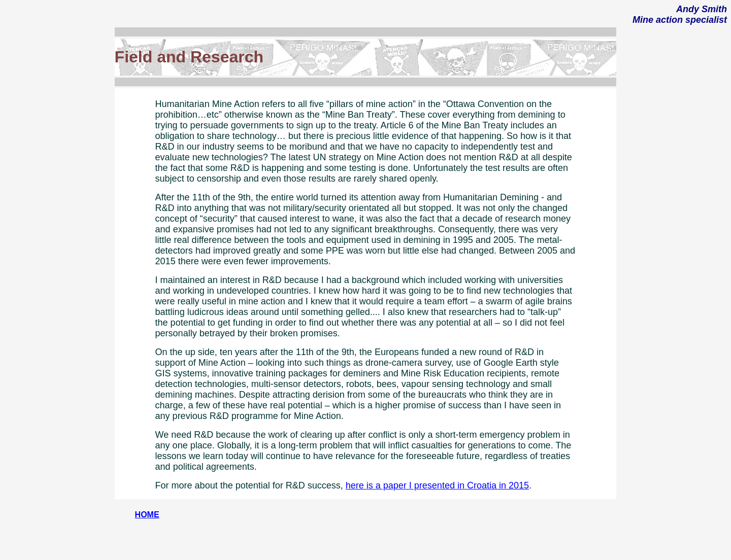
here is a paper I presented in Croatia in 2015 (437, 485)
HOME (147, 515)
